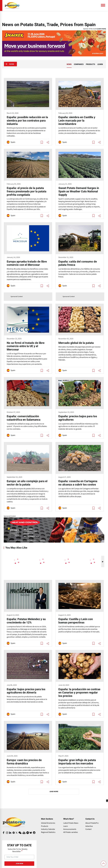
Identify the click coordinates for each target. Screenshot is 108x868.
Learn (66, 826)
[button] (103, 561)
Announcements (70, 829)
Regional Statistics (48, 832)
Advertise (89, 826)
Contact (88, 829)
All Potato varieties (71, 832)
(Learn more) (102, 29)
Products (45, 826)
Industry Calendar (48, 829)
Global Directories (48, 823)
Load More (54, 792)
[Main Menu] (104, 5)
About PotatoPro (92, 823)
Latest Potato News (71, 823)
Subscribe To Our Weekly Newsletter (18, 850)
